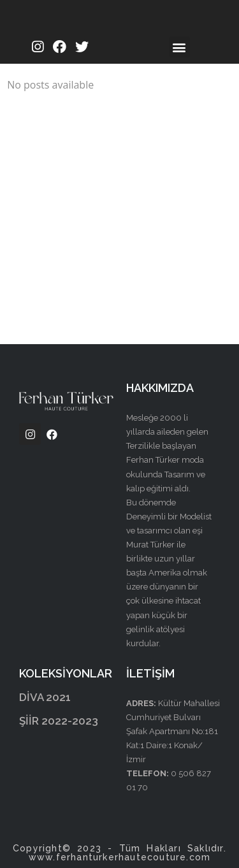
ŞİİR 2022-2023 (59, 721)
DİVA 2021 (45, 697)
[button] (179, 47)
